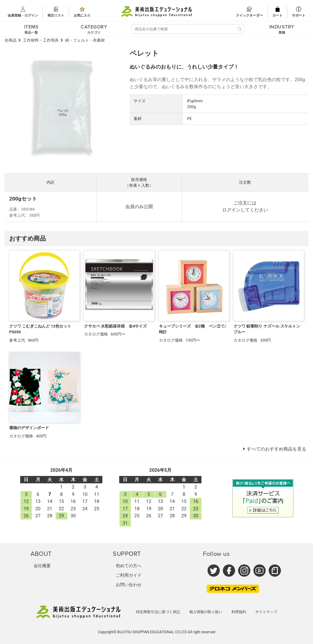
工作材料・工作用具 (41, 40)
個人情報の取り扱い (206, 612)
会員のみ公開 (139, 207)
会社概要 (42, 566)
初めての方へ (129, 566)
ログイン (231, 210)
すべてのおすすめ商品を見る (276, 449)
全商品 (11, 40)
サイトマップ (266, 612)
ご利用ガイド (129, 575)
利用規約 (239, 612)
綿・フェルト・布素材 (85, 40)
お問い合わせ (129, 585)
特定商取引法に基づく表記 (158, 612)
